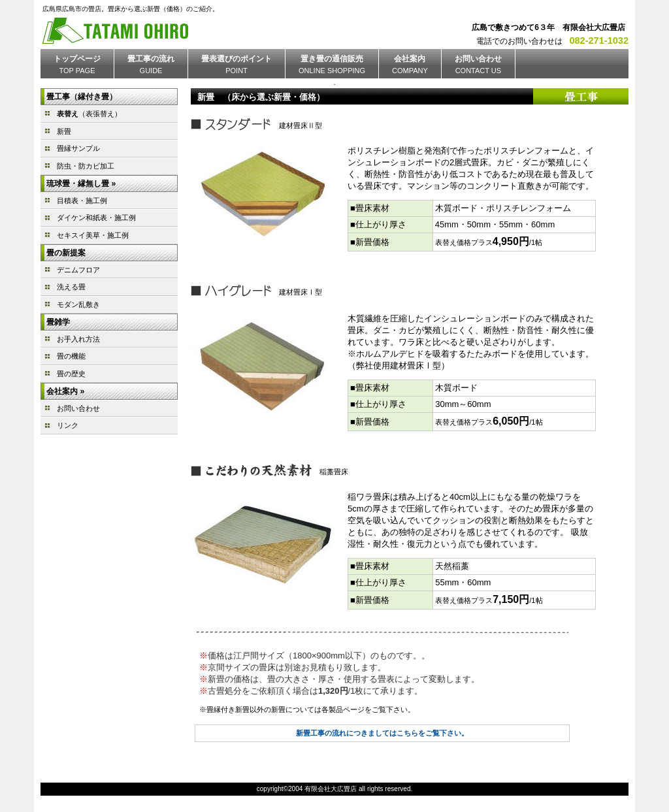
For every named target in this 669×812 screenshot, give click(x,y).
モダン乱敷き (78, 304)
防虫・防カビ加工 (86, 166)
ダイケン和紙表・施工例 (96, 218)
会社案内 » (65, 391)
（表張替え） (89, 114)
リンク (68, 425)
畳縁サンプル (78, 148)
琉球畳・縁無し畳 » (81, 184)
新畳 (64, 131)
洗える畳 (71, 287)
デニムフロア (78, 270)
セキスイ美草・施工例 (93, 235)
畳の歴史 (71, 374)
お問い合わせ (78, 408)
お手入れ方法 (78, 339)
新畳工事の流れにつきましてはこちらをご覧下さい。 (382, 733)
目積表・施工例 (82, 201)
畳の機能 (71, 356)
